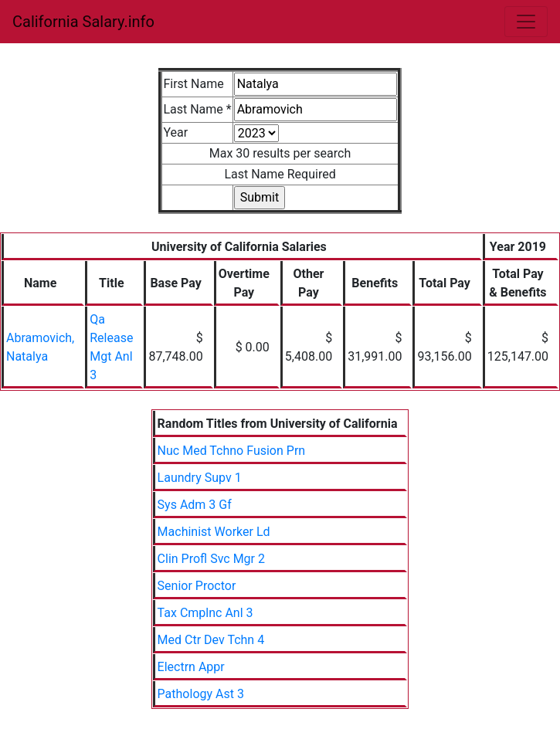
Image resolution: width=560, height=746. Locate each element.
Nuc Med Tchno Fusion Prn (232, 451)
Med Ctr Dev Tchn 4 (211, 640)
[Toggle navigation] (526, 22)
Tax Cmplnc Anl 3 (205, 613)
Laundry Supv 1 (200, 478)
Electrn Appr (191, 667)
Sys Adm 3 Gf (195, 505)
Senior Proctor (197, 586)
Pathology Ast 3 (201, 694)
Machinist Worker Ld (214, 532)
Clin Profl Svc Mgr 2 (211, 559)
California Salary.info (83, 22)
